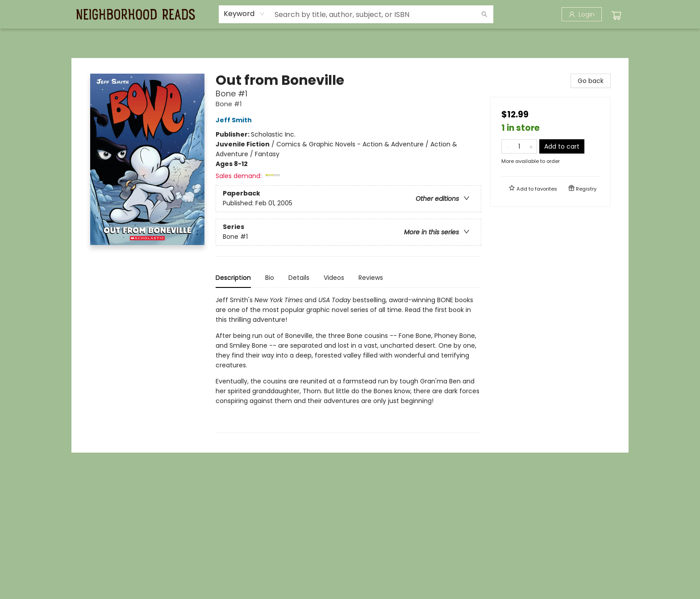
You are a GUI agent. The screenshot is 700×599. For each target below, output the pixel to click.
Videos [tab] (334, 278)
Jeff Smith (235, 120)
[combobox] (244, 14)
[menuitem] (90, 39)
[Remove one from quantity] (507, 146)
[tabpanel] (348, 364)
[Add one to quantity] (531, 146)
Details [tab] (299, 278)
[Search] (484, 14)
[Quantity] (519, 146)
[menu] (350, 39)
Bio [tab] (270, 278)
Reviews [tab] (371, 278)
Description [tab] (233, 278)
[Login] (582, 14)
